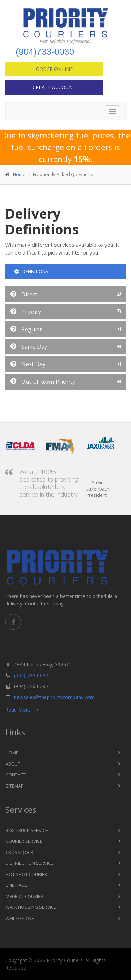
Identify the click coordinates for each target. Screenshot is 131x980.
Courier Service (24, 841)
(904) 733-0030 (31, 675)
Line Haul (16, 885)
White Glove (20, 918)
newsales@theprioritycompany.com (54, 697)
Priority (26, 312)
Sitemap (15, 786)
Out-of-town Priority (43, 382)
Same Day (29, 347)
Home (19, 174)
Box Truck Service (27, 830)
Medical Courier (24, 896)
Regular (26, 329)
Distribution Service (29, 863)
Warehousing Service (31, 907)
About (13, 764)
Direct (24, 294)
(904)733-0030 (45, 52)
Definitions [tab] (31, 271)
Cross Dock (20, 852)
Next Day (28, 364)
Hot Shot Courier (26, 874)
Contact (16, 775)
